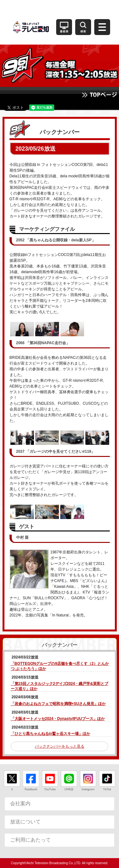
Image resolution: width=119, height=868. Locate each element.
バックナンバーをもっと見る (60, 746)
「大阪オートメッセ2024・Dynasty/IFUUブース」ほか (58, 719)
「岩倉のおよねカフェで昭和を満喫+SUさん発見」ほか (58, 704)
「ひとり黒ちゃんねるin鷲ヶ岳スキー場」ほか (51, 734)
